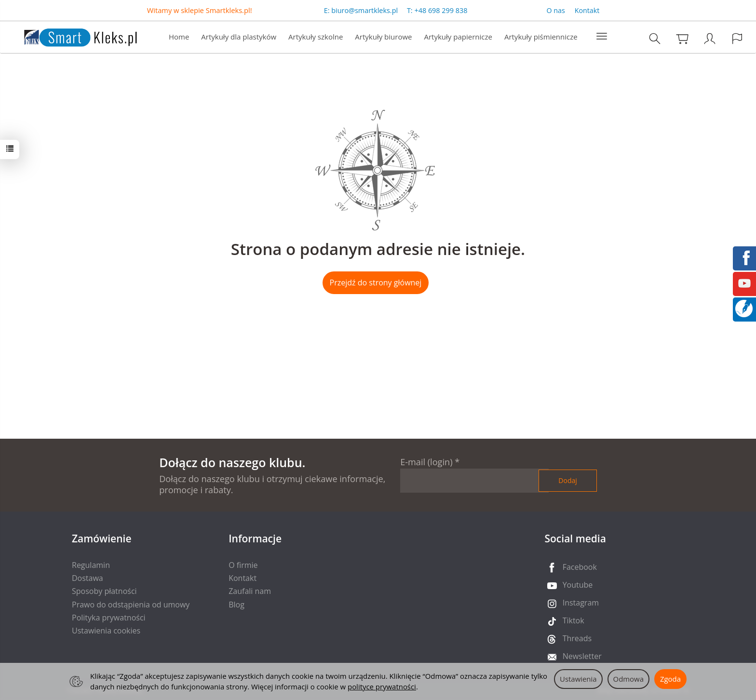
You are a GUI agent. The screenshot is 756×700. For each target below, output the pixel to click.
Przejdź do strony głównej (376, 283)
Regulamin (91, 565)
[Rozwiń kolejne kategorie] (602, 37)
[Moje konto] (710, 38)
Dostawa (88, 578)
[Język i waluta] (737, 38)
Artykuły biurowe (383, 37)
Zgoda (670, 679)
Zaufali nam (250, 591)
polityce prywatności (382, 687)
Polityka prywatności (109, 618)
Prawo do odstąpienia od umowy (131, 605)
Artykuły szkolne (316, 37)
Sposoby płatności (104, 591)
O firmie (243, 565)
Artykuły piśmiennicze (541, 37)
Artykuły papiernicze (458, 37)
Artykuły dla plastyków (239, 37)
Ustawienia (578, 679)
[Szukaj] (655, 38)
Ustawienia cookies (106, 631)
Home (179, 37)
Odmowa (628, 679)
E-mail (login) (426, 462)
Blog (236, 605)
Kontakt (587, 10)
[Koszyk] (682, 38)
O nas (556, 10)
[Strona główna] (71, 36)
